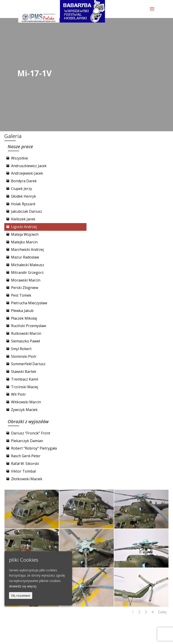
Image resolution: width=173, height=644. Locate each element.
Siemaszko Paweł (25, 341)
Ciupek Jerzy (22, 189)
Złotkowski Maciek (27, 479)
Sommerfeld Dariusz (28, 364)
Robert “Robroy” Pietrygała (34, 448)
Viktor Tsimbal (23, 471)
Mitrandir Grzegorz (27, 272)
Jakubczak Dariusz (27, 211)
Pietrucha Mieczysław (29, 303)
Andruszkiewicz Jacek (29, 166)
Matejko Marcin (24, 242)
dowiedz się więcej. (23, 586)
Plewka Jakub (22, 311)
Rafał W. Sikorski (25, 464)
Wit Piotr (18, 394)
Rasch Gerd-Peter (26, 456)
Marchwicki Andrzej (27, 249)
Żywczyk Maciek (24, 410)
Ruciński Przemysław (28, 326)
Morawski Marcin (26, 280)
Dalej (162, 612)
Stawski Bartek (24, 372)
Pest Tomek (21, 295)
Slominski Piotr (24, 356)
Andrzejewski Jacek (27, 173)
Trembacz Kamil (25, 379)
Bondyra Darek (24, 181)
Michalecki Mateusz (28, 265)
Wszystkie (19, 158)
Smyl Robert (21, 349)
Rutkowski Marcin (26, 333)
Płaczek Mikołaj (24, 318)
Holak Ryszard (23, 204)
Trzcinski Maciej (25, 387)
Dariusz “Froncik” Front (31, 433)
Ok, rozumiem (21, 596)
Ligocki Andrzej (24, 227)
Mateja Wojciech (25, 234)
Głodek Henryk (24, 196)
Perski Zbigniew (25, 288)
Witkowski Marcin (26, 402)
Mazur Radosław (25, 257)
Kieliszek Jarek (23, 219)
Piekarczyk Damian (27, 441)
